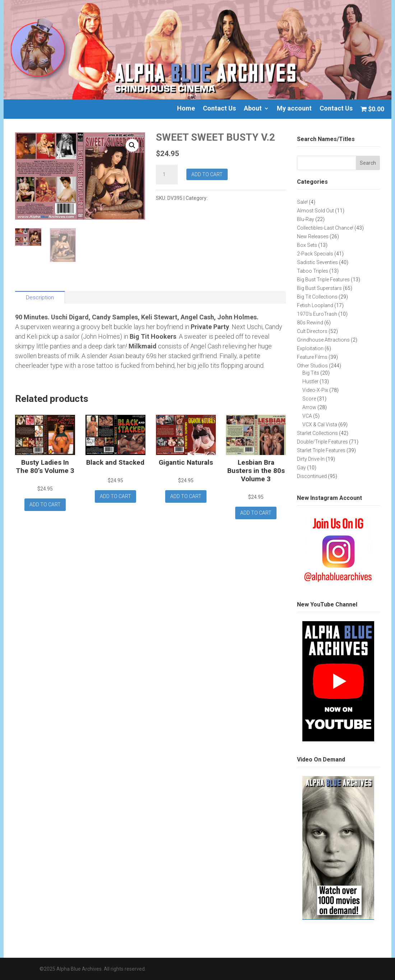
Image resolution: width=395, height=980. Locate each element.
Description (40, 297)
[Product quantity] (167, 175)
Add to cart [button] (45, 505)
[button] (132, 145)
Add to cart (207, 174)
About (253, 109)
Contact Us (219, 109)
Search (368, 163)
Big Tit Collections (230, 198)
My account (294, 109)
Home (186, 109)
